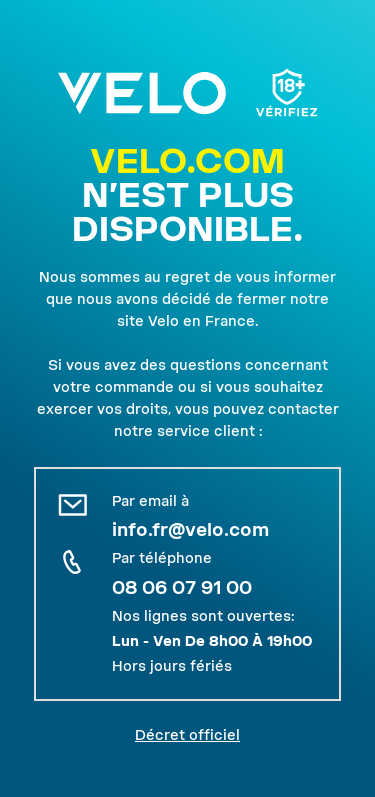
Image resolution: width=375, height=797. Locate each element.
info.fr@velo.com (190, 529)
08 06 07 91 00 (182, 587)
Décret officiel (187, 735)
